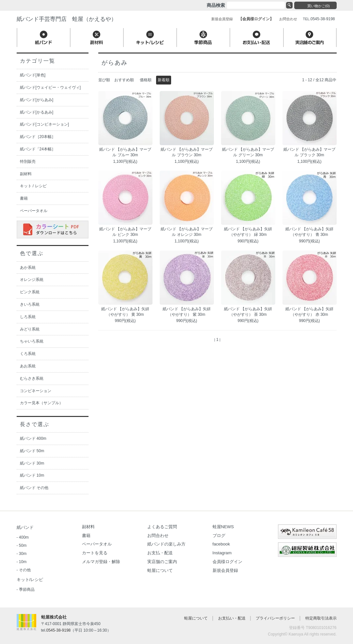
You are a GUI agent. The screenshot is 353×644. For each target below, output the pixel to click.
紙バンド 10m (32, 475)
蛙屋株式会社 (54, 617)
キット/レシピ (30, 580)
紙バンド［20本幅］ (38, 137)
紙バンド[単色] (33, 75)
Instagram (222, 553)
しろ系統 (28, 317)
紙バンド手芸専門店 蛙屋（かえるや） (67, 19)
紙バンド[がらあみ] (37, 100)
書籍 (24, 198)
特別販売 (28, 161)
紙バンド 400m (33, 438)
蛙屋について (160, 570)
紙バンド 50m (32, 451)
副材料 (26, 174)
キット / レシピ (33, 186)
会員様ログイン (227, 562)
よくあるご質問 (162, 527)
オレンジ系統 (32, 280)
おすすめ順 (124, 80)
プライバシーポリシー (275, 618)
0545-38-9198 (59, 630)
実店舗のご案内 (162, 562)
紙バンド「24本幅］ (38, 149)
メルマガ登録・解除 (101, 562)
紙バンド (25, 527)
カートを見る (95, 553)
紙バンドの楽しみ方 (166, 544)
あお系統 (28, 366)
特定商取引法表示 (321, 618)
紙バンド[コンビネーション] (45, 124)
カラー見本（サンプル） (41, 403)
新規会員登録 (225, 570)
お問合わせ (158, 536)
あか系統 (28, 268)
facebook (221, 544)
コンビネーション (36, 391)
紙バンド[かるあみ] (37, 112)
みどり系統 (30, 329)
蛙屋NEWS (223, 527)
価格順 (146, 80)
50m (23, 545)
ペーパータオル (34, 211)
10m (23, 562)
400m (24, 537)
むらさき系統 (32, 378)
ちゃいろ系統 (32, 341)
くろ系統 (28, 354)
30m (23, 554)
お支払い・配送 (232, 618)
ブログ (219, 536)
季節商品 (27, 590)
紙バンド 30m (32, 463)
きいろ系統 (30, 304)
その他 (25, 570)
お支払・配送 (160, 553)
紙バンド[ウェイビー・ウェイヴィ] (50, 87)
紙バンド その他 (34, 488)
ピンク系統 (30, 292)
